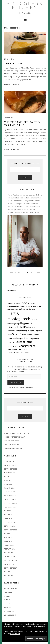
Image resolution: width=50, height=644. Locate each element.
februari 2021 (10, 461)
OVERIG (7, 596)
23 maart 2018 (9, 118)
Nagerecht (7, 85)
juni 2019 (8, 515)
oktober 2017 (10, 564)
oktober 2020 (10, 465)
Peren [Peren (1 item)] (33, 328)
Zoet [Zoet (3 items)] (25, 349)
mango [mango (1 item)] (17, 324)
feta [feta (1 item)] (27, 309)
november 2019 (10, 496)
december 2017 (10, 557)
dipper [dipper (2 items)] (23, 309)
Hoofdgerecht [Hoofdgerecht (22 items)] (20, 319)
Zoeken (25, 178)
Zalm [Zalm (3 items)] (20, 349)
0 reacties (16, 85)
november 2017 (10, 560)
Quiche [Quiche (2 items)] (39, 330)
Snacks (7, 600)
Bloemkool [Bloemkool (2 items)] (32, 303)
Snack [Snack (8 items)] (16, 334)
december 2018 (10, 522)
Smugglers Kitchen (25, 6)
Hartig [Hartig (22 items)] (13, 313)
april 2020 (8, 484)
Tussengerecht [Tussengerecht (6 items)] (23, 342)
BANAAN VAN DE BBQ (12, 445)
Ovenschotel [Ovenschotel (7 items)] (16, 327)
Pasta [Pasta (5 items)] (27, 327)
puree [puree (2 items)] (34, 330)
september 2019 (10, 503)
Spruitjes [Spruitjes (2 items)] (11, 338)
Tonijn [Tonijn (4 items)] (11, 342)
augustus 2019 (10, 507)
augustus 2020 (10, 473)
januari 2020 (9, 488)
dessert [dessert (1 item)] (17, 309)
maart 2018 (9, 545)
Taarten (7, 607)
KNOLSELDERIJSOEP (11, 441)
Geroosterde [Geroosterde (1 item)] (33, 309)
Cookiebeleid (15, 634)
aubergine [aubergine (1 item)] (18, 304)
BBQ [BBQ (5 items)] (25, 303)
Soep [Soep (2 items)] (30, 335)
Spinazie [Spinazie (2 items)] (36, 335)
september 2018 (10, 530)
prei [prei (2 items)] (29, 330)
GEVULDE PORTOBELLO (13, 448)
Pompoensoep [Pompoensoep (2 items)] (21, 330)
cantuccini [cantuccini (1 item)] (27, 306)
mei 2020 (7, 480)
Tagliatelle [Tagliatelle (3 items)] (34, 338)
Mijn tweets (12, 290)
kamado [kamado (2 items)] (35, 319)
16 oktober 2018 (9, 59)
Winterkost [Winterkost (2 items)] (12, 350)
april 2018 (8, 541)
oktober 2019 (10, 499)
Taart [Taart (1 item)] (27, 338)
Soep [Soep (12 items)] (24, 334)
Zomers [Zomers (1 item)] (27, 353)
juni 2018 (8, 537)
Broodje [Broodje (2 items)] (20, 306)
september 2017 (10, 568)
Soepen (7, 604)
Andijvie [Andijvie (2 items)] (11, 303)
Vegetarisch (9, 611)
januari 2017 (9, 576)
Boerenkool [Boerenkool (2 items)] (12, 306)
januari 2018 (9, 553)
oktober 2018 (10, 526)
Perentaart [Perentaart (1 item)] (11, 331)
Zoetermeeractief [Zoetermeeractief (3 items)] (16, 352)
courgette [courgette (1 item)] (11, 309)
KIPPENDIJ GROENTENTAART (15, 437)
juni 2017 (8, 572)
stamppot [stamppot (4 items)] (20, 338)
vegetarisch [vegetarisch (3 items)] (13, 346)
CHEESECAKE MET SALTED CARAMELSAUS (22, 124)
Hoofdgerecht (11, 588)
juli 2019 (8, 511)
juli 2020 (8, 477)
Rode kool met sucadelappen (16, 433)
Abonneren (16, 383)
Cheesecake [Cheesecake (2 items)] (36, 306)
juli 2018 (8, 534)
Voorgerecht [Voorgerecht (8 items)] (27, 346)
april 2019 (8, 518)
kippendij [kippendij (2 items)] (11, 324)
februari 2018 (10, 549)
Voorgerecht (10, 615)
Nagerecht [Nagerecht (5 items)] (26, 323)
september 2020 (10, 469)
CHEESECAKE (13, 64)
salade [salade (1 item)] (10, 335)
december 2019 (10, 492)
